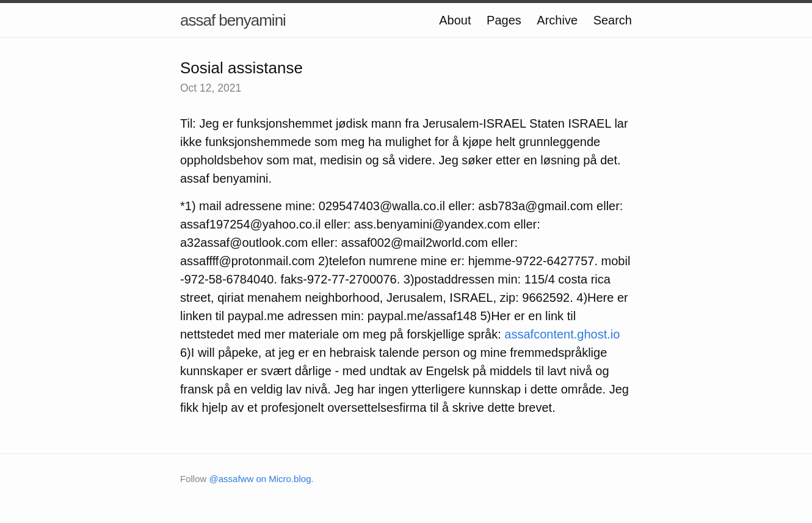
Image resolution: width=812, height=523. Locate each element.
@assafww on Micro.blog (260, 479)
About (455, 20)
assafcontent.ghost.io (562, 334)
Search (613, 20)
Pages (504, 20)
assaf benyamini (233, 20)
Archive (557, 20)
